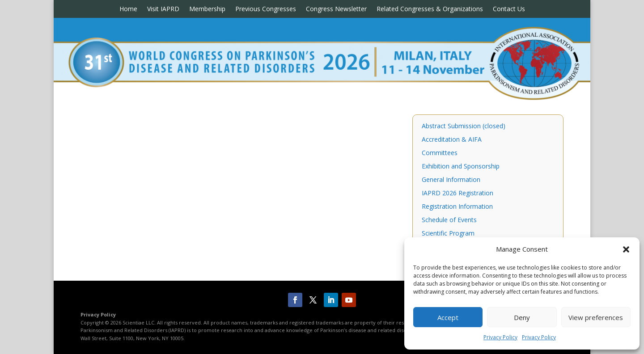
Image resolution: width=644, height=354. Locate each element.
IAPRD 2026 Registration (458, 194)
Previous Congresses (266, 9)
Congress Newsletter (336, 9)
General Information (451, 180)
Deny (522, 317)
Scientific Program (448, 234)
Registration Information (457, 207)
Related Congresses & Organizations (430, 9)
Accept (448, 317)
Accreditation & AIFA (452, 140)
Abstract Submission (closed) (464, 126)
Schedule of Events (449, 220)
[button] (626, 249)
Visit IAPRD (163, 9)
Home (128, 9)
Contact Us (509, 9)
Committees (440, 153)
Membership (207, 9)
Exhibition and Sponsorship (461, 167)
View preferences (596, 317)
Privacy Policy (500, 337)
